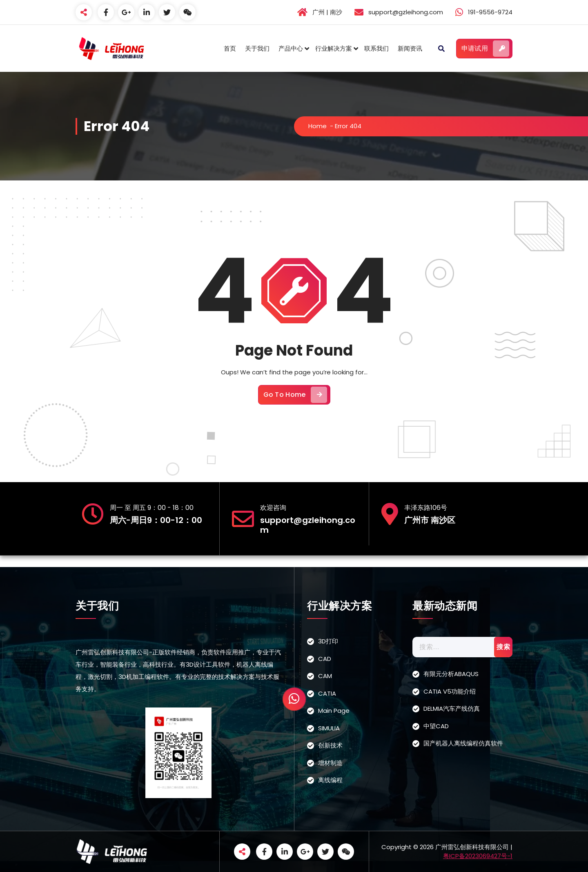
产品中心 (291, 48)
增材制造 (330, 763)
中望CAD (436, 726)
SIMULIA (329, 728)
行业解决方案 (334, 48)
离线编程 (330, 780)
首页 (230, 48)
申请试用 (485, 49)
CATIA (327, 693)
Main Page (334, 711)
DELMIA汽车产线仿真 (452, 708)
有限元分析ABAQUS (451, 674)
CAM (325, 676)
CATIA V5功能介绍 (450, 691)
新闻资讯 (410, 48)
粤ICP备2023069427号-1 (478, 856)
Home (317, 126)
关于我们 (257, 48)
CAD (325, 659)
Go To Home (295, 395)
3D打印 (328, 641)
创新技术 (330, 745)
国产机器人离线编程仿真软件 (463, 743)
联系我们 (376, 48)
